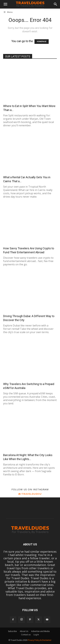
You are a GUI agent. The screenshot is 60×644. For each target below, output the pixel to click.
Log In (36, 635)
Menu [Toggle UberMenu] (8, 12)
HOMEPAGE (42, 42)
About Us (24, 631)
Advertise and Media (40, 631)
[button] (5, 4)
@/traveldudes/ (30, 494)
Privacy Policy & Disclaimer (40, 640)
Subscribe (12, 631)
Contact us (26, 635)
